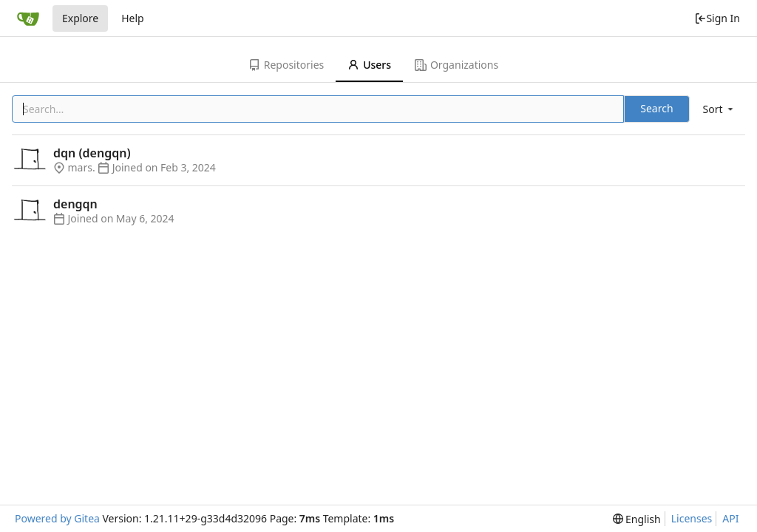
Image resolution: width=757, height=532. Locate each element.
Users (369, 65)
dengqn (75, 204)
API (730, 518)
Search (656, 108)
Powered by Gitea (57, 518)
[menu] (719, 109)
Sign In (717, 18)
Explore (80, 18)
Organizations (456, 65)
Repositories (286, 65)
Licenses (692, 518)
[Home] (28, 18)
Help (133, 18)
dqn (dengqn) (92, 153)
